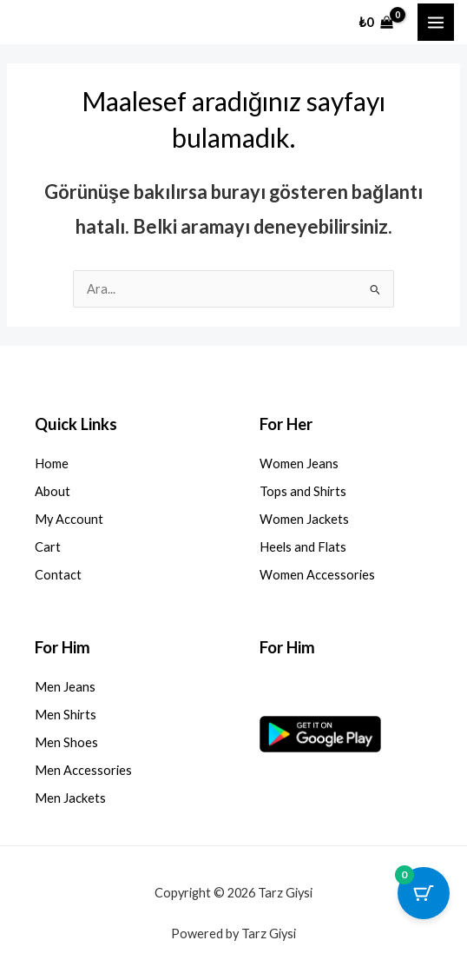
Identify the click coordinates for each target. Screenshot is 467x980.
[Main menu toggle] (436, 22)
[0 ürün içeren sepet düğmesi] (424, 893)
